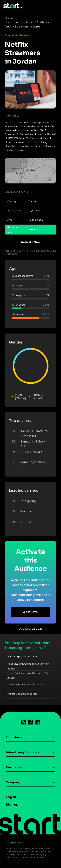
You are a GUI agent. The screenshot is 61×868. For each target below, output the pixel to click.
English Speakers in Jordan (22, 694)
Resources (14, 767)
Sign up (12, 805)
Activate (30, 612)
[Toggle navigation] (55, 6)
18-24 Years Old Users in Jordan (25, 685)
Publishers (14, 737)
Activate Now (31, 242)
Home (9, 18)
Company (13, 782)
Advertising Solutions (22, 752)
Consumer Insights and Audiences (28, 23)
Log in (11, 797)
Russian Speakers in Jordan (23, 657)
